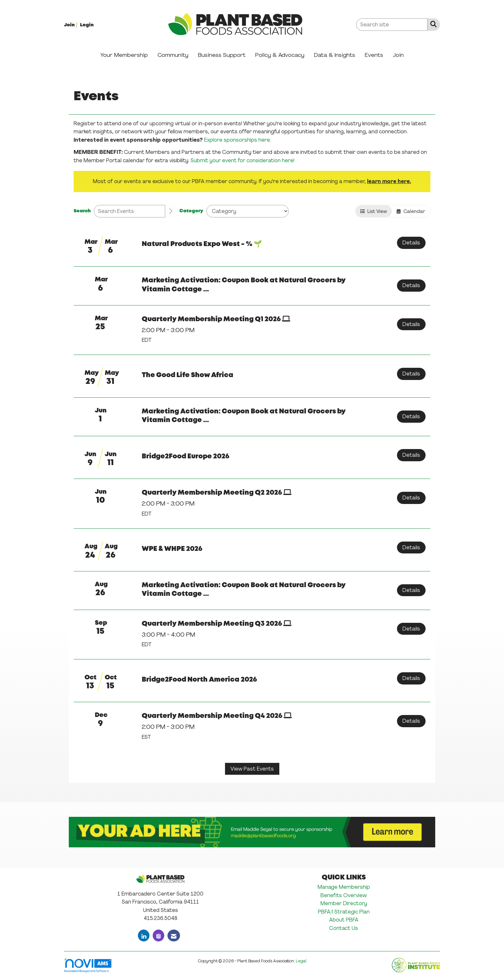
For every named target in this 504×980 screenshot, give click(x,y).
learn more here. (389, 181)
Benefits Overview (344, 895)
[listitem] (71, 25)
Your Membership (124, 55)
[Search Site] (432, 24)
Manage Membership (344, 887)
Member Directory (344, 903)
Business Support (222, 55)
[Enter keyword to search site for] (392, 25)
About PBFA (344, 920)
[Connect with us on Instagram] (158, 936)
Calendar (411, 211)
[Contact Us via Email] (174, 936)
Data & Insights (335, 55)
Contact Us (344, 928)
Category (191, 211)
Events (374, 55)
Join (398, 55)
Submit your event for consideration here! (243, 160)
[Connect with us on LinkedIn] (144, 936)
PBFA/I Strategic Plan (344, 912)
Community (173, 55)
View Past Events (252, 769)
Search (82, 211)
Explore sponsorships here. (238, 140)
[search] (171, 211)
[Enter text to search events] (130, 211)
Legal (301, 961)
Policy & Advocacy (280, 55)
